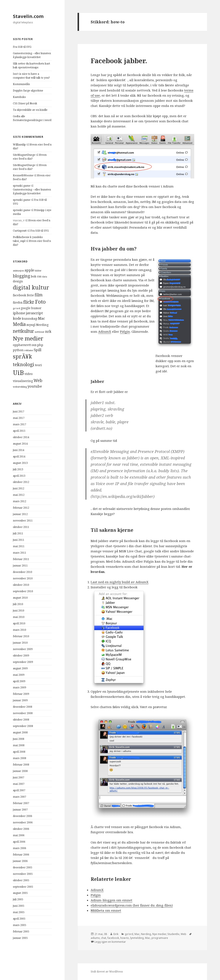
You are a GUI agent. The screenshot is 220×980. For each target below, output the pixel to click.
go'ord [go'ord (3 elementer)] (17, 308)
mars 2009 (20, 687)
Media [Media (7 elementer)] (19, 324)
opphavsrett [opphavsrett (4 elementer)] (22, 345)
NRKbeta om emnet (106, 910)
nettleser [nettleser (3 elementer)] (40, 332)
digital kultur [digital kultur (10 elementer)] (31, 287)
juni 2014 (19, 450)
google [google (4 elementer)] (26, 308)
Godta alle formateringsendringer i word (32, 118)
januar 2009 (20, 700)
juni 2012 (19, 488)
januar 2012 (20, 514)
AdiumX (105, 331)
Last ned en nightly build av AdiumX (120, 582)
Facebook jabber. (119, 61)
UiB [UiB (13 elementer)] (18, 373)
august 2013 (20, 463)
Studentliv (173, 934)
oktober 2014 (21, 437)
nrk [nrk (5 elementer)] (48, 331)
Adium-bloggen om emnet (112, 900)
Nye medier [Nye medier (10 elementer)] (28, 338)
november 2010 (23, 578)
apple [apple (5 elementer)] (29, 270)
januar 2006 (20, 861)
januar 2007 (20, 810)
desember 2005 (23, 867)
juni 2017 (19, 411)
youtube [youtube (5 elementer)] (35, 386)
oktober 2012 (21, 482)
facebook (113, 938)
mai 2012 (19, 495)
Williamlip (19, 145)
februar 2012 (21, 508)
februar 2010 (21, 636)
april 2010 (19, 623)
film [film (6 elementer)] (39, 295)
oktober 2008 (21, 720)
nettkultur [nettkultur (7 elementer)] (24, 331)
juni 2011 (19, 540)
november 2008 (23, 713)
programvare (160, 938)
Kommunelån (21, 84)
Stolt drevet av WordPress (107, 972)
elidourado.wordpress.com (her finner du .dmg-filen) (132, 905)
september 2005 (23, 887)
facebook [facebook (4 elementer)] (20, 295)
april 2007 (19, 790)
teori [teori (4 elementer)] (38, 365)
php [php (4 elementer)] (40, 345)
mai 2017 (19, 418)
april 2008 (19, 752)
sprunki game (22, 186)
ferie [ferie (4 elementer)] (30, 295)
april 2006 (19, 842)
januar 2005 (20, 938)
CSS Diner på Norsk (25, 103)
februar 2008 (21, 765)
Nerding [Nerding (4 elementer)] (42, 325)
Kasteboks (19, 97)
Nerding (146, 934)
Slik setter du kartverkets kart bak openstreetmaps (31, 65)
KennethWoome (23, 175)
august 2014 (20, 444)
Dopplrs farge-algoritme (28, 91)
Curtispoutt (20, 231)
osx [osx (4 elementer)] (34, 345)
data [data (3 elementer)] (45, 277)
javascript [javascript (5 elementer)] (34, 313)
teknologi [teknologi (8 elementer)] (24, 364)
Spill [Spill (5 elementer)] (37, 350)
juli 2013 (18, 469)
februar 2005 (21, 931)
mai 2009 (19, 675)
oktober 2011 (21, 527)
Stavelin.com (28, 16)
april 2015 (19, 431)
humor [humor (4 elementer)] (36, 308)
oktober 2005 (21, 880)
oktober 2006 (21, 829)
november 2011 (23, 521)
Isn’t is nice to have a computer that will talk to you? (31, 76)
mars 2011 (20, 553)
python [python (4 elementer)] (18, 350)
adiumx (95, 938)
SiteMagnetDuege (24, 155)
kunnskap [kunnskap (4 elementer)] (30, 318)
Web (183, 934)
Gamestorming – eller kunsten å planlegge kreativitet (32, 55)
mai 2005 (19, 912)
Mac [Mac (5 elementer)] (41, 318)
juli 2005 (18, 899)
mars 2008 (20, 758)
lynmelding (137, 938)
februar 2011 (21, 559)
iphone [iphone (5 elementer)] (19, 313)
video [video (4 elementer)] (29, 374)
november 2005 (23, 874)
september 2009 (23, 662)
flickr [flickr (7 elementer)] (29, 302)
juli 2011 (18, 533)
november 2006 (23, 822)
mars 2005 (20, 925)
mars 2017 (20, 424)
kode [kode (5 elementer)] (17, 318)
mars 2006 (20, 848)
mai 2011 (19, 546)
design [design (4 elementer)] (18, 281)
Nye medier (159, 934)
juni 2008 (19, 739)
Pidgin (125, 331)
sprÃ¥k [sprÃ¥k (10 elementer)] (22, 356)
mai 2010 (19, 617)
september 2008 (23, 726)
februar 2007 (21, 803)
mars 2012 (20, 501)
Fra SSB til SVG (22, 47)
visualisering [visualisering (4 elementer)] (23, 381)
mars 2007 (20, 797)
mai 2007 (19, 784)
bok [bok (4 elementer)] (34, 276)
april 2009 (19, 681)
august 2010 (20, 598)
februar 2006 (21, 855)
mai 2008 (19, 745)
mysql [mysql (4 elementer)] (31, 325)
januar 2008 (20, 771)
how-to (125, 938)
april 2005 (19, 919)
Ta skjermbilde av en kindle (30, 110)
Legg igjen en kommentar (110, 942)
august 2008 (20, 732)
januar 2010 (20, 643)
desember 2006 (23, 816)
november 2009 (23, 649)
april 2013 (19, 476)
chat (104, 938)
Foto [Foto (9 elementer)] (40, 302)
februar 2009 (21, 694)
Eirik (116, 934)
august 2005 (20, 893)
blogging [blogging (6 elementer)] (21, 276)
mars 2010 (20, 630)
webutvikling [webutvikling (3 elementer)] (20, 387)
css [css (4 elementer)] (39, 276)
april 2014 (19, 456)
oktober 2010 (21, 585)
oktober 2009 (21, 656)
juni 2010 (19, 611)
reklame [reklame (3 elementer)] (29, 350)
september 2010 (23, 591)
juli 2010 (18, 604)
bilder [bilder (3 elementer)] (38, 271)
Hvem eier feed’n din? (30, 157)
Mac (137, 934)
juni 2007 (19, 777)
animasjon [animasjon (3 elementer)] (18, 271)
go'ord (129, 934)
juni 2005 (19, 906)
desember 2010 (23, 572)
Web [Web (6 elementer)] (38, 381)
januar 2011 (20, 566)
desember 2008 (23, 707)
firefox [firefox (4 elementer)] (18, 302)
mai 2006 (19, 835)
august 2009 (20, 668)
